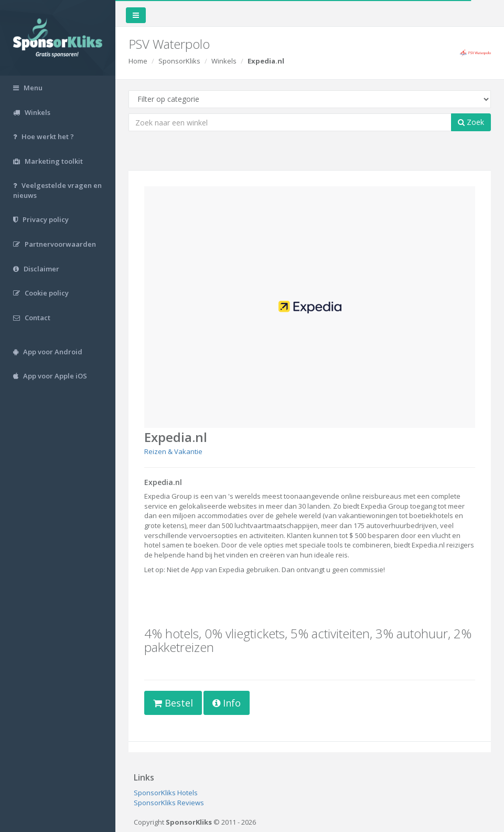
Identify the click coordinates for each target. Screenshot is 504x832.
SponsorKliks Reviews (169, 803)
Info (227, 703)
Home (138, 61)
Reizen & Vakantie (173, 451)
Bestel (173, 703)
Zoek (471, 122)
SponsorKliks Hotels (166, 793)
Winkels (224, 61)
